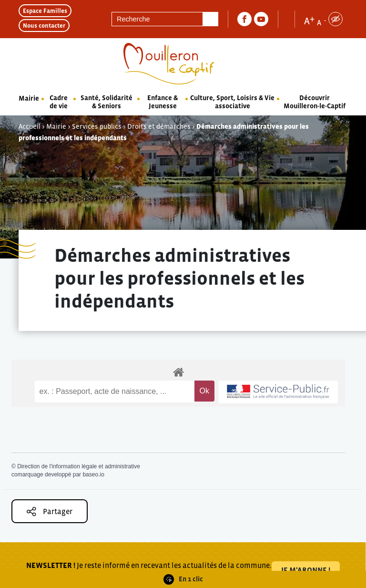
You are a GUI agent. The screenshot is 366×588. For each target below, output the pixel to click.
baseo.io (93, 475)
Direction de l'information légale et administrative (79, 466)
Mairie (29, 98)
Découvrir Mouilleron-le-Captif (315, 102)
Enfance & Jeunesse (163, 102)
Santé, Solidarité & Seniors (107, 102)
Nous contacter (44, 26)
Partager (50, 511)
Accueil (30, 126)
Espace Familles (45, 11)
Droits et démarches (159, 126)
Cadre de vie (59, 102)
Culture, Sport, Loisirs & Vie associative (232, 102)
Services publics (97, 126)
